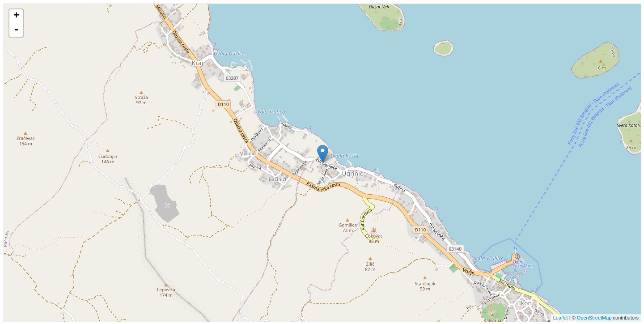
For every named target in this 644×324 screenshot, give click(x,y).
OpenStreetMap (594, 318)
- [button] (16, 30)
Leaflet (561, 318)
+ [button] (16, 16)
